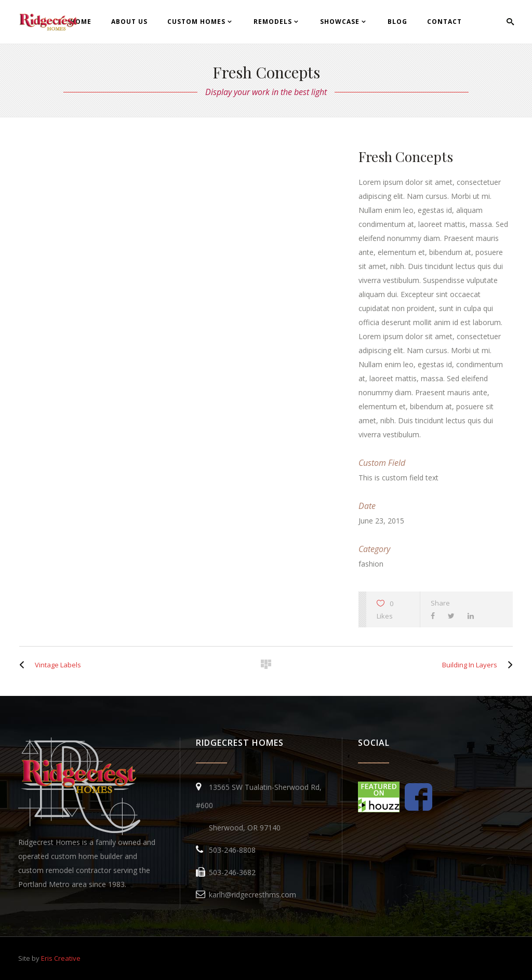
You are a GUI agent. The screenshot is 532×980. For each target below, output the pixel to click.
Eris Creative (61, 958)
